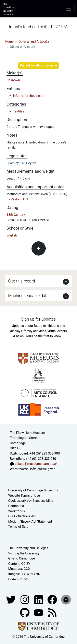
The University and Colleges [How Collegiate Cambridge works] (28, 548)
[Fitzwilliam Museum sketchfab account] (66, 599)
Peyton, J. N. (20, 199)
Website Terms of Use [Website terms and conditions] (24, 496)
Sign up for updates (38, 319)
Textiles (19, 111)
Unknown (13, 80)
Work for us (17, 511)
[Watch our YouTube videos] (39, 612)
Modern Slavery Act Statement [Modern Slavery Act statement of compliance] (30, 522)
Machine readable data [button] (28, 296)
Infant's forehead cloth (29, 96)
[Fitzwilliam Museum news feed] (52, 612)
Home (9, 41)
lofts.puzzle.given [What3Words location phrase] (43, 469)
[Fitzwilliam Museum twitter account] (11, 599)
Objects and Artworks (34, 41)
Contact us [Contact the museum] (16, 506)
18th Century (16, 215)
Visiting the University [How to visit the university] (24, 553)
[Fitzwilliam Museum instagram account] (25, 599)
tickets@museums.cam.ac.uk (36, 464)
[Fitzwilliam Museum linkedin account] (53, 599)
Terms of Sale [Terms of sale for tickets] (18, 527)
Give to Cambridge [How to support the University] (22, 558)
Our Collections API (22, 516)
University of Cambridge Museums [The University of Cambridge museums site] (33, 490)
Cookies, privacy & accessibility (31, 501)
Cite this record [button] (22, 281)
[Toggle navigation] (69, 9)
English (12, 235)
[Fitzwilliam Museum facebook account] (39, 599)
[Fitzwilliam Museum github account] (25, 612)
